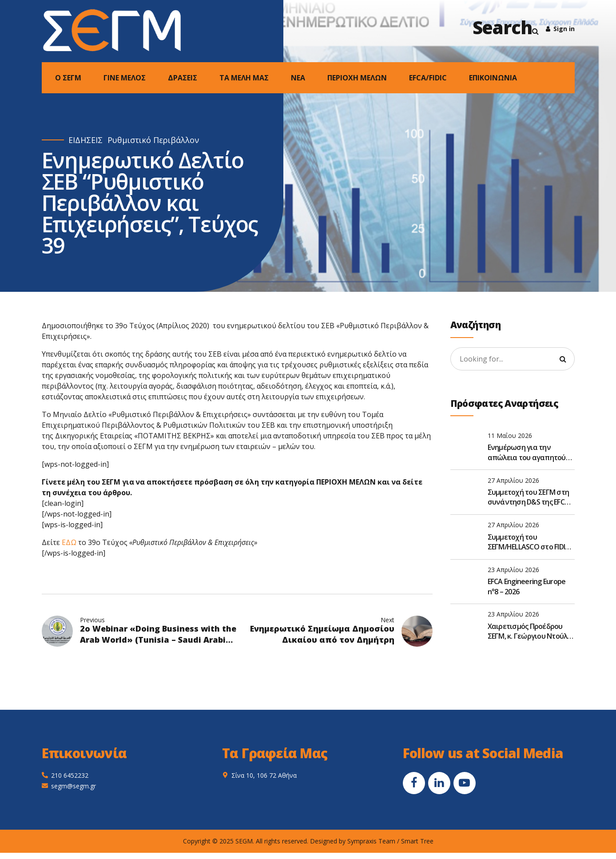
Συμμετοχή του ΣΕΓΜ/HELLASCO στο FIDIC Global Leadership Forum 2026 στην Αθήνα (529, 542)
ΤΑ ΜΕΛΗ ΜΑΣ (244, 78)
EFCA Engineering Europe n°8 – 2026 (527, 586)
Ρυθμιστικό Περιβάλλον (153, 140)
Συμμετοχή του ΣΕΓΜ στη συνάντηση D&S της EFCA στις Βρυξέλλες (529, 497)
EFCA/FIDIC (428, 78)
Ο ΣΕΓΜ (68, 78)
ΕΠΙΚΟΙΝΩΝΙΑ (493, 78)
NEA (298, 78)
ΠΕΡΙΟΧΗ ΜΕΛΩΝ (357, 78)
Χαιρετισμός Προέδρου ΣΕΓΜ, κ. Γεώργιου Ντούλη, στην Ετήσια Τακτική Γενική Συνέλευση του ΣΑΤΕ (530, 631)
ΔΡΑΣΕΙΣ (183, 78)
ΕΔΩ (69, 542)
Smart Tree (417, 841)
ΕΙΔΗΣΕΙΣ (85, 140)
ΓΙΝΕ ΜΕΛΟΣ (125, 78)
